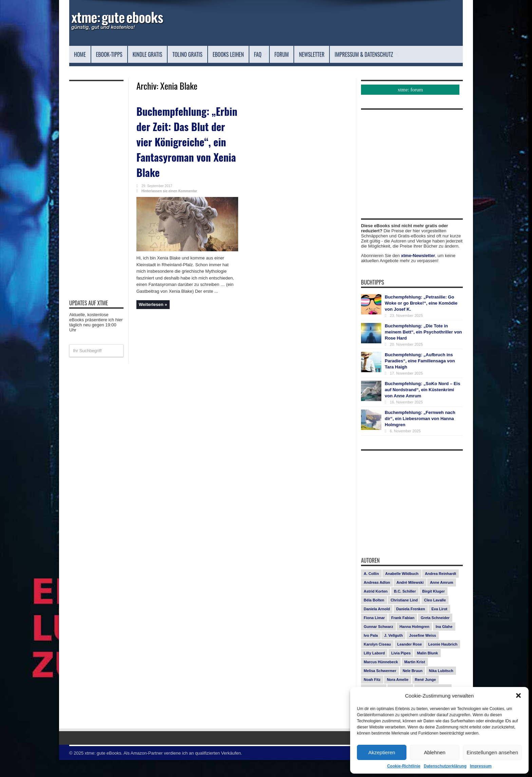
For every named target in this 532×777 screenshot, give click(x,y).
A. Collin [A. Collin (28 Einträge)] (371, 591)
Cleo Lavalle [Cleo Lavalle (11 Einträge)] (435, 617)
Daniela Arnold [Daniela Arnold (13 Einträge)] (377, 626)
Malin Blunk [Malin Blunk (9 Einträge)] (427, 670)
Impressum (481, 766)
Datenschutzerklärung (445, 766)
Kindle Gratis (165, 54)
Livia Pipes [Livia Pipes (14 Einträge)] (401, 670)
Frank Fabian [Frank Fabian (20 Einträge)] (403, 635)
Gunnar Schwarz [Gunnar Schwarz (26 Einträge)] (378, 644)
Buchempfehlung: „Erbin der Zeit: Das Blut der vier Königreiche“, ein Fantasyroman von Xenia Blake (181, 152)
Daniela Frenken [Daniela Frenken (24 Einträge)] (411, 626)
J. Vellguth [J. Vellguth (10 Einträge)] (393, 652)
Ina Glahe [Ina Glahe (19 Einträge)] (444, 644)
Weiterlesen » (153, 312)
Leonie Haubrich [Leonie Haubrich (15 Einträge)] (443, 661)
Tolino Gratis (216, 54)
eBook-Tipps (117, 54)
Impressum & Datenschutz (116, 71)
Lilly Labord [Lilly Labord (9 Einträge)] (374, 670)
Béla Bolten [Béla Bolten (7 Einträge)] (374, 617)
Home (82, 54)
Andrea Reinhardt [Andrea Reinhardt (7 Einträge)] (440, 591)
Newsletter (370, 54)
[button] (518, 695)
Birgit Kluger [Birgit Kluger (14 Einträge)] (433, 608)
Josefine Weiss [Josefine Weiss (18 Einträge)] (423, 652)
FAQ (307, 54)
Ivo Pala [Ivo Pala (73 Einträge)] (371, 652)
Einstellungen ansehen (492, 752)
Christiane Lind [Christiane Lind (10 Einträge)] (404, 617)
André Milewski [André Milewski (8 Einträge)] (410, 599)
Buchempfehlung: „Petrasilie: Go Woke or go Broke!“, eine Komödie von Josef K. (421, 320)
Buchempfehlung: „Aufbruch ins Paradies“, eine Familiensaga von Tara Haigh (420, 378)
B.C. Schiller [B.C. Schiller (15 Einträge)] (405, 608)
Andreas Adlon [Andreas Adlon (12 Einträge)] (377, 599)
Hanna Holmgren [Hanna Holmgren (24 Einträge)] (414, 644)
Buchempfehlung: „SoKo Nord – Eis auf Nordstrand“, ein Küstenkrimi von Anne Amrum (422, 407)
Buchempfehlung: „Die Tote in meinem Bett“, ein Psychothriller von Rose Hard (423, 349)
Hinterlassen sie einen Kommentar (169, 198)
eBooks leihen (268, 54)
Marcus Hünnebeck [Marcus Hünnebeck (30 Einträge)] (381, 679)
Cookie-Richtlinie (404, 766)
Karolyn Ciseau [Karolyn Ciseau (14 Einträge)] (377, 661)
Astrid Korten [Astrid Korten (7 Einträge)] (376, 608)
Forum (332, 54)
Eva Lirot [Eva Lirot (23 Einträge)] (439, 626)
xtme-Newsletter (418, 273)
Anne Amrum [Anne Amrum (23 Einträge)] (442, 599)
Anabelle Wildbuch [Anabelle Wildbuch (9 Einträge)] (402, 591)
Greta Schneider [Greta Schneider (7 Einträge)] (435, 635)
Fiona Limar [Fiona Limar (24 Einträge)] (374, 635)
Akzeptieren (382, 752)
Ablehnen (434, 752)
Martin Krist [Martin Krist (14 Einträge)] (415, 679)
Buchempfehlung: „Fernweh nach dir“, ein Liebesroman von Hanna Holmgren (420, 436)
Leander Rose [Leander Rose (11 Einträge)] (410, 661)
